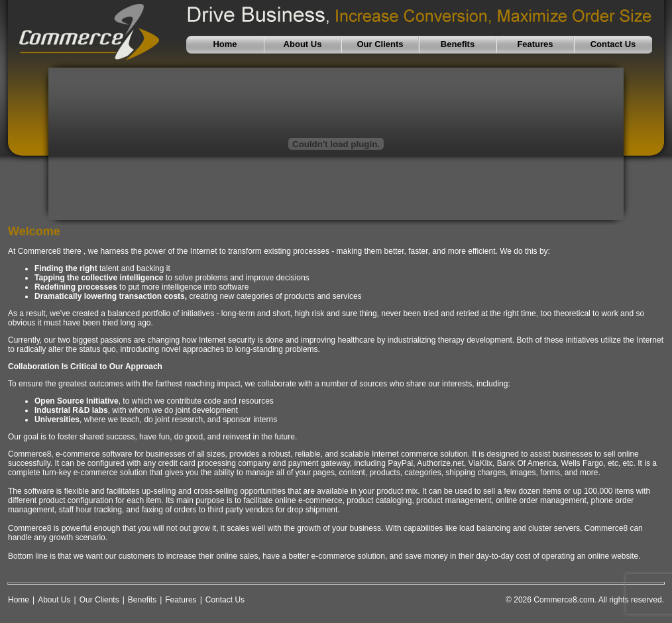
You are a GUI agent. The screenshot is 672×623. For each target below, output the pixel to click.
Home (19, 600)
